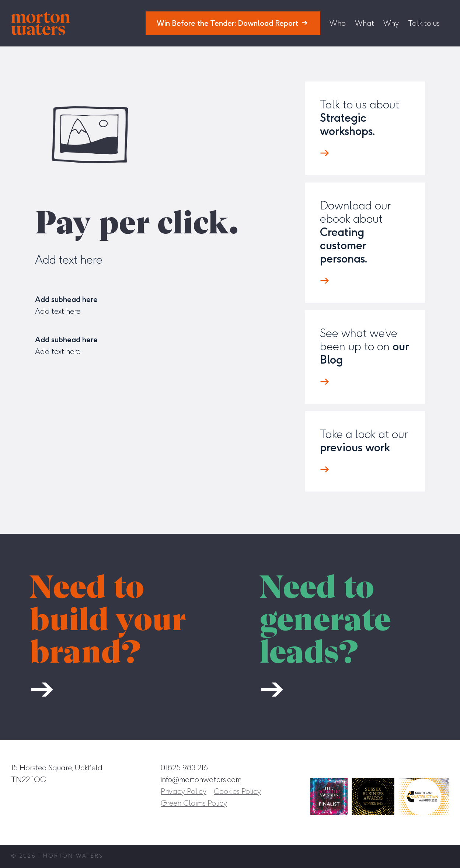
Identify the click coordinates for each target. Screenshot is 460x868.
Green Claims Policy (194, 803)
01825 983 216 (184, 768)
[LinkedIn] (410, 767)
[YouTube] (443, 767)
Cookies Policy (237, 791)
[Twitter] (426, 767)
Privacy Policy (184, 791)
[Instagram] (376, 767)
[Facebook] (393, 767)
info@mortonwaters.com (201, 780)
